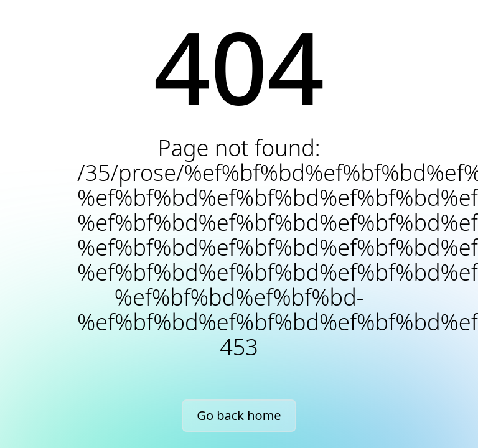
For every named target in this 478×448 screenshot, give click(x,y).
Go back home (239, 415)
